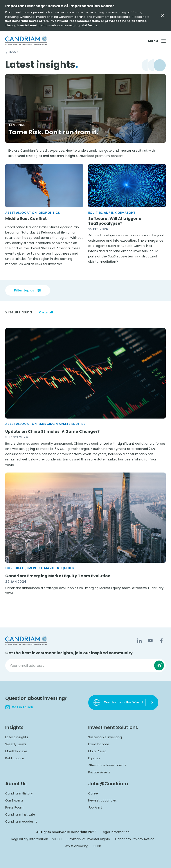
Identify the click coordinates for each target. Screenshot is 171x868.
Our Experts (14, 800)
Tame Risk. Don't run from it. (54, 132)
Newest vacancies (103, 800)
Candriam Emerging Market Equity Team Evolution (58, 576)
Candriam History (19, 793)
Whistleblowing (77, 846)
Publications (15, 758)
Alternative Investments (107, 765)
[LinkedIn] (139, 641)
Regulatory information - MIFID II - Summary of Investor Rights (61, 839)
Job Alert (95, 807)
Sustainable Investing (105, 737)
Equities (94, 758)
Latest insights (17, 737)
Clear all (46, 313)
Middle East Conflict (26, 218)
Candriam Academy (21, 821)
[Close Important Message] (162, 16)
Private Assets (99, 772)
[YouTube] (150, 641)
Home (13, 52)
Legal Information (116, 832)
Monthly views (16, 751)
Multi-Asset (97, 751)
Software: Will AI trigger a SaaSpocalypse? (115, 221)
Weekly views (16, 744)
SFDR (97, 846)
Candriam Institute (20, 814)
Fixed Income (99, 744)
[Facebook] (161, 641)
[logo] (26, 41)
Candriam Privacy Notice (135, 839)
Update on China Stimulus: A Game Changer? (53, 432)
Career (94, 793)
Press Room (14, 807)
